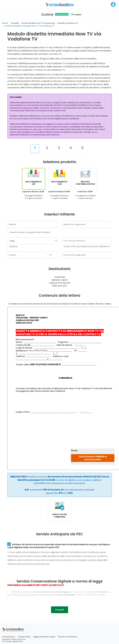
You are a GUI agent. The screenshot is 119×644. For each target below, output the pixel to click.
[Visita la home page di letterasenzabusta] (59, 4)
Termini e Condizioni (68, 637)
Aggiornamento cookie (44, 637)
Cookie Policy (24, 637)
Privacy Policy (9, 637)
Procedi (60, 610)
